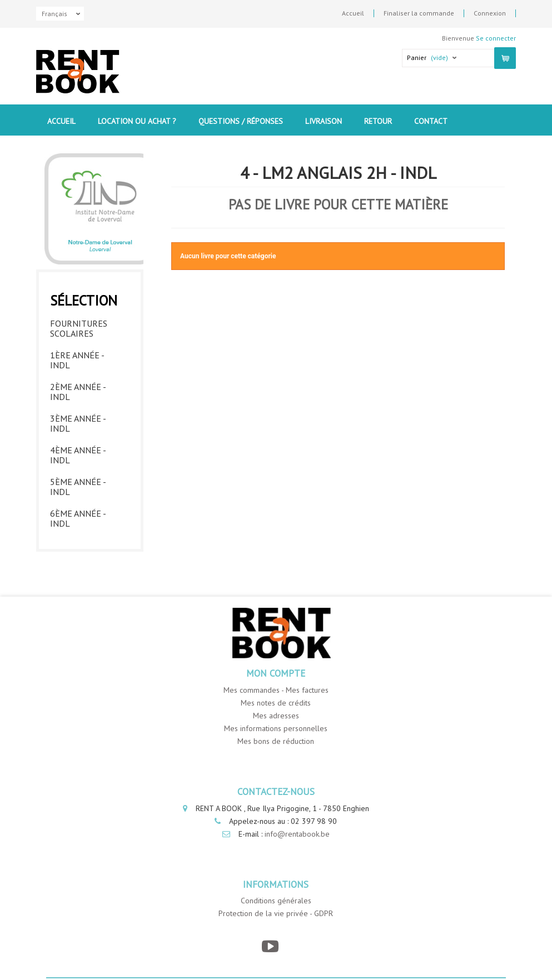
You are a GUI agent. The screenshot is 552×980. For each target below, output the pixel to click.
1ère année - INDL (77, 360)
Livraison (324, 121)
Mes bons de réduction (276, 741)
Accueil (353, 13)
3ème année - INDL (78, 423)
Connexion (490, 13)
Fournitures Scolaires (79, 328)
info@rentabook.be (297, 834)
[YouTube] (270, 946)
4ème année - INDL (78, 455)
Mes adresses (276, 716)
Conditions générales (276, 901)
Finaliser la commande (419, 13)
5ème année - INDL (78, 487)
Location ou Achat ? (137, 121)
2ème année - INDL (78, 392)
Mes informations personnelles (276, 728)
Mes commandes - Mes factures (276, 690)
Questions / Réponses (241, 121)
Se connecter (496, 38)
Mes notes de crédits (276, 703)
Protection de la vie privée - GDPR (276, 913)
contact (431, 121)
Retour (378, 121)
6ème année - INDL (78, 518)
